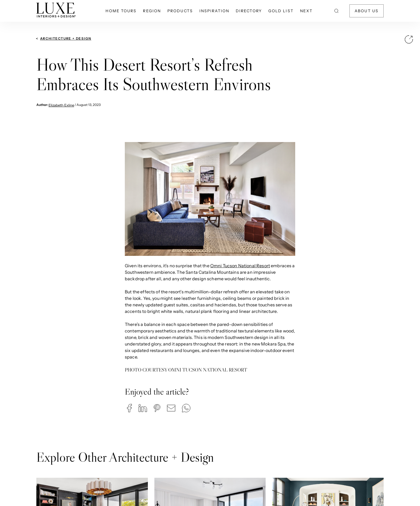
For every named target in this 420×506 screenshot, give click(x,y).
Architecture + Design (66, 38)
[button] (129, 408)
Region (152, 11)
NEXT (306, 11)
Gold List (281, 11)
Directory (249, 11)
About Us (367, 11)
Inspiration (214, 11)
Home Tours (121, 11)
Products (180, 11)
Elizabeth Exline (61, 105)
